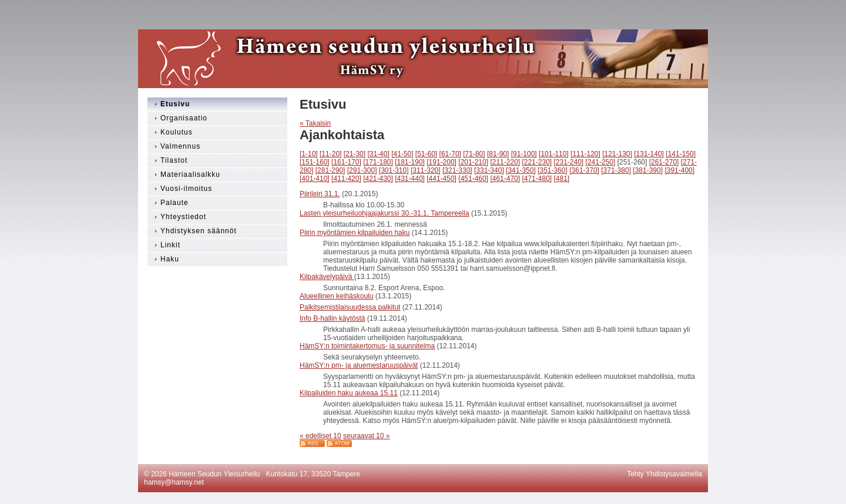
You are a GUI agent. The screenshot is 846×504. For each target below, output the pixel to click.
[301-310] (394, 170)
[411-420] (346, 179)
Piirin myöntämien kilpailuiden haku (355, 233)
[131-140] (649, 154)
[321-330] (457, 170)
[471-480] (537, 179)
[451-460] (473, 179)
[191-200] (442, 162)
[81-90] (498, 154)
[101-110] (554, 154)
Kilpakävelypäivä (327, 277)
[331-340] (489, 170)
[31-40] (378, 154)
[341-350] (521, 170)
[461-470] (505, 179)
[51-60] (426, 154)
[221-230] (537, 162)
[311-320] (426, 170)
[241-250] (601, 162)
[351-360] (553, 170)
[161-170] (346, 162)
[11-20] (330, 154)
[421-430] (378, 179)
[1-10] (309, 154)
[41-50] (402, 154)
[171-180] (378, 162)
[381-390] (648, 170)
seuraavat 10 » (366, 436)
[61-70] (450, 154)
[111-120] (585, 154)
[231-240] (569, 162)
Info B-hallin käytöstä (332, 318)
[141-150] (681, 154)
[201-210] (473, 162)
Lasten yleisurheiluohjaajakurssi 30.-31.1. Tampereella (385, 213)
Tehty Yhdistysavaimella (664, 474)
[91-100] (524, 154)
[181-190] (410, 162)
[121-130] (617, 154)
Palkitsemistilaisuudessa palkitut (350, 307)
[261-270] (664, 162)
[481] (562, 179)
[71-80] (474, 154)
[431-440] (410, 179)
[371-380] (616, 170)
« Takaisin (315, 123)
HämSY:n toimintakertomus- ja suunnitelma (367, 346)
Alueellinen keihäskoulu (336, 296)
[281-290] (330, 170)
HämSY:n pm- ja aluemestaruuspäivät (359, 365)
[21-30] (355, 154)
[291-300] (362, 170)
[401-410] (315, 179)
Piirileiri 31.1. (320, 194)
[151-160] (315, 162)
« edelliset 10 (320, 436)
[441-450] (442, 179)
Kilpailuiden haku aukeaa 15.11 (349, 393)
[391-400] (679, 170)
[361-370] (584, 170)
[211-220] (505, 162)
